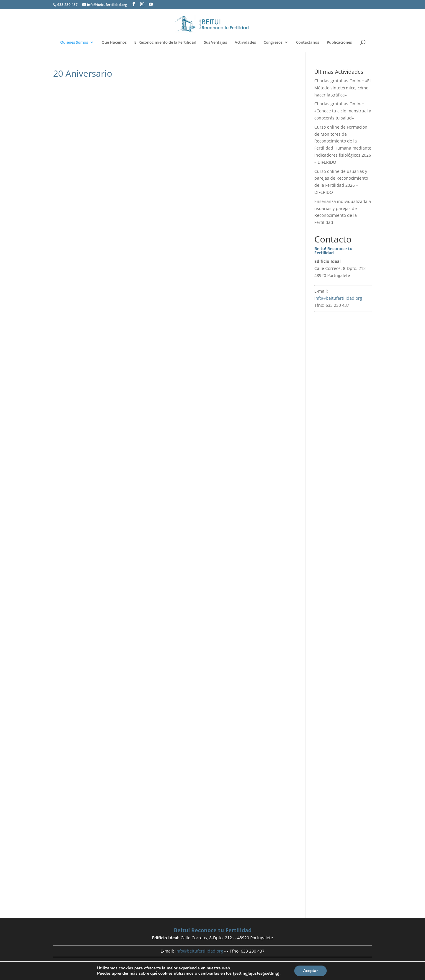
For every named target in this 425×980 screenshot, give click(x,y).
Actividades (245, 43)
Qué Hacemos (114, 43)
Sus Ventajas (215, 43)
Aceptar (310, 971)
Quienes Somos (74, 43)
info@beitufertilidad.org (338, 298)
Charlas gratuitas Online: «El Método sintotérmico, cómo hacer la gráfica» (343, 88)
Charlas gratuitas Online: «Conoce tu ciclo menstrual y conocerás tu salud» (343, 111)
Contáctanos (308, 43)
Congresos (273, 43)
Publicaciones (339, 43)
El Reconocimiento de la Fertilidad (165, 43)
